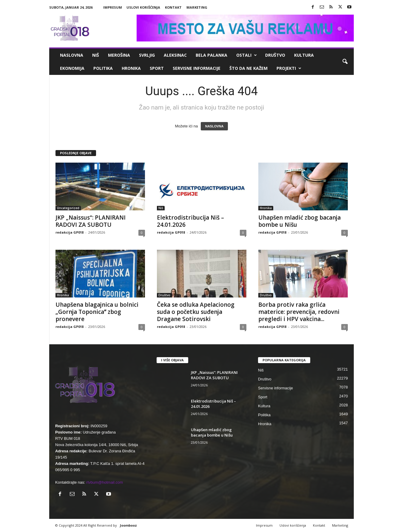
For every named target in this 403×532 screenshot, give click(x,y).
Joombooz (128, 525)
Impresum (113, 7)
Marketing (197, 7)
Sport (157, 68)
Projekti (289, 68)
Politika (103, 68)
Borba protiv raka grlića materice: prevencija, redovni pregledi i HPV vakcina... (299, 312)
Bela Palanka (211, 55)
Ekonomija (72, 68)
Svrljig (147, 55)
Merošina (119, 55)
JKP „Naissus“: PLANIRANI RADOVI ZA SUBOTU (91, 221)
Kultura (304, 55)
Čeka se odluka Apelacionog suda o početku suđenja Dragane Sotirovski (196, 312)
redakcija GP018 (70, 232)
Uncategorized (68, 208)
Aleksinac (175, 55)
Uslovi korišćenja (143, 7)
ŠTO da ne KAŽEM (248, 68)
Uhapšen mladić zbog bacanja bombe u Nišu (299, 221)
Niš (96, 55)
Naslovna (72, 55)
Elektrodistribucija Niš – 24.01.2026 (190, 221)
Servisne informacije (197, 68)
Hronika (131, 68)
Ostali (247, 55)
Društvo (275, 55)
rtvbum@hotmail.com (105, 482)
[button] (345, 62)
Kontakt (173, 7)
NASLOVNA (214, 126)
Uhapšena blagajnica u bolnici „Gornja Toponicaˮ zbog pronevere (97, 312)
